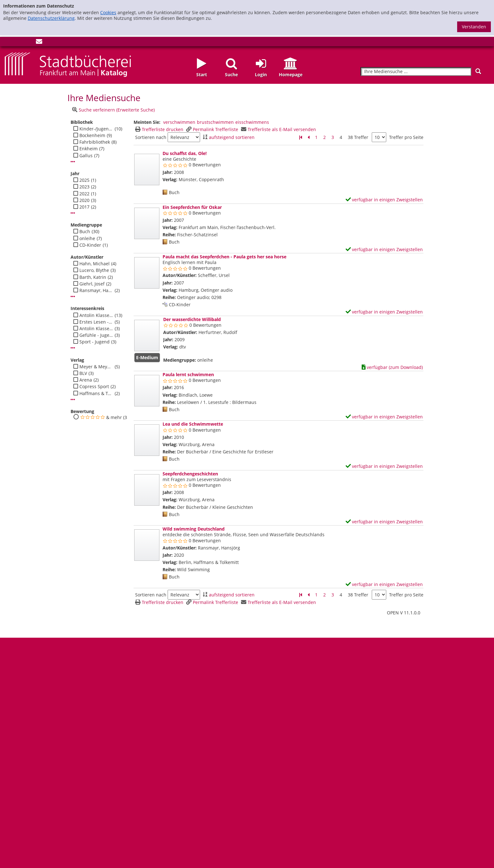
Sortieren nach (151, 137)
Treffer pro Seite (406, 137)
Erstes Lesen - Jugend (96, 322)
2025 (84, 180)
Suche (231, 75)
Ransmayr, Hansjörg (96, 290)
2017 (84, 207)
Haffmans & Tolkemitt (96, 394)
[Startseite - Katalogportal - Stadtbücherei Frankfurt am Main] (68, 64)
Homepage (291, 75)
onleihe (87, 239)
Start (202, 75)
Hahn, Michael (95, 264)
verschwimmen (179, 122)
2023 (84, 187)
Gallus (86, 156)
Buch (85, 232)
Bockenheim (92, 135)
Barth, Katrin (93, 277)
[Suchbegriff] (416, 72)
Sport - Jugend (95, 342)
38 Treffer (358, 137)
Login (261, 75)
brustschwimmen (215, 122)
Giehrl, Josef (92, 284)
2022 (84, 194)
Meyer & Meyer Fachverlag (96, 367)
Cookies (108, 12)
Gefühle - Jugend (96, 335)
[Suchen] (478, 71)
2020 (84, 200)
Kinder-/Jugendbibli (96, 129)
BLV (83, 373)
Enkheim (89, 149)
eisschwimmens (252, 122)
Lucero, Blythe (94, 270)
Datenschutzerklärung (51, 18)
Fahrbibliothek (95, 142)
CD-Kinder (90, 245)
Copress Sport (94, 387)
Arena (86, 380)
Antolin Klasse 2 (96, 315)
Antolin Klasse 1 (96, 329)
